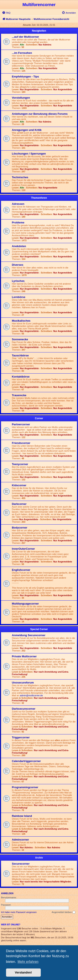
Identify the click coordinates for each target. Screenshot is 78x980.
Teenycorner (20, 464)
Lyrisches (18, 281)
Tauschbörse (20, 355)
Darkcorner (19, 504)
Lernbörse (19, 297)
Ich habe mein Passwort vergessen (19, 912)
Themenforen (39, 198)
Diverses (18, 265)
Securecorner (21, 864)
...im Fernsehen (22, 53)
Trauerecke (19, 395)
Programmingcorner (25, 787)
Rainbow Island (22, 816)
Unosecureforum (23, 683)
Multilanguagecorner (25, 604)
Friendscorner (21, 443)
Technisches (20, 177)
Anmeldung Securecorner (29, 635)
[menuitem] (6, 13)
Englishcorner (21, 570)
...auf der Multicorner (25, 37)
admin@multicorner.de (31, 695)
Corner (39, 418)
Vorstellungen (21, 98)
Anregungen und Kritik (27, 130)
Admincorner (20, 840)
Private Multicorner (24, 656)
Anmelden (7, 893)
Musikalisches (21, 321)
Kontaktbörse (21, 377)
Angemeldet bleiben (63, 912)
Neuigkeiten (39, 31)
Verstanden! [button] (23, 972)
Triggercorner (21, 737)
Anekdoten (19, 246)
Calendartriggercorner (26, 761)
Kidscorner (19, 485)
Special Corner (39, 629)
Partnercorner (21, 424)
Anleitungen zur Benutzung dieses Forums (40, 114)
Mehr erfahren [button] (28, 962)
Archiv (39, 858)
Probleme (18, 222)
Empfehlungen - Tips (25, 77)
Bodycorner (20, 528)
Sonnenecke (20, 339)
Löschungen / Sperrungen (29, 154)
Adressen (18, 204)
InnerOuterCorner (23, 549)
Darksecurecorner (24, 709)
